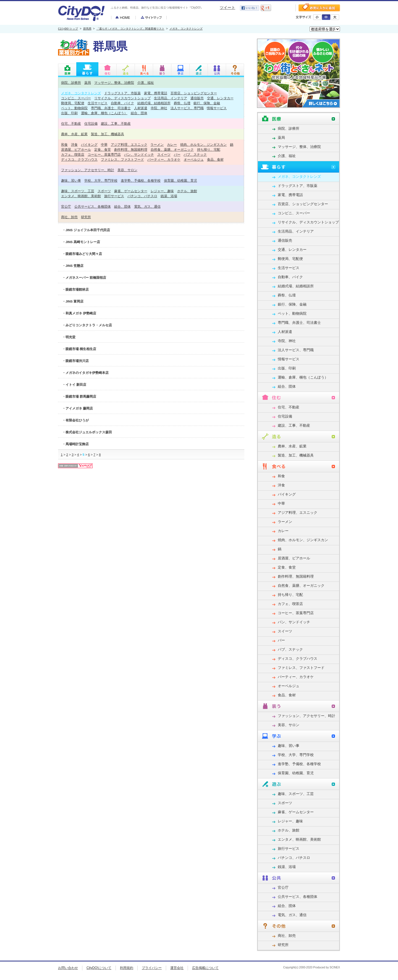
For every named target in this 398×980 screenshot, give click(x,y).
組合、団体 (139, 113)
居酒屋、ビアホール (76, 149)
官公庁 (66, 206)
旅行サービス (114, 196)
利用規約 (127, 968)
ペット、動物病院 (74, 108)
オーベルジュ (194, 159)
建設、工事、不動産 (116, 123)
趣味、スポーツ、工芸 (78, 191)
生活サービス (98, 103)
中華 (104, 144)
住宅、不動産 (71, 123)
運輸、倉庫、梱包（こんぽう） (104, 113)
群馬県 (87, 29)
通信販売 (197, 98)
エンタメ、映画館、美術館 (81, 196)
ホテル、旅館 (187, 191)
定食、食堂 (103, 149)
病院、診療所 (71, 83)
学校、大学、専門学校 (101, 180)
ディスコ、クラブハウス (79, 159)
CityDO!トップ (68, 29)
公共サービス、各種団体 (93, 206)
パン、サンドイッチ (139, 154)
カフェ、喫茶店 (73, 154)
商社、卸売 (69, 217)
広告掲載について (205, 968)
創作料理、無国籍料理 (131, 149)
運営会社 (177, 968)
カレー (172, 144)
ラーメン (157, 144)
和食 (64, 144)
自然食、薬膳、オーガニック (172, 149)
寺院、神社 (159, 108)
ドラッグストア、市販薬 (122, 93)
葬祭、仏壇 (182, 103)
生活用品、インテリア (171, 98)
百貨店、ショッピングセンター (194, 93)
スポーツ (104, 191)
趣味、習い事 (71, 180)
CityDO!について (99, 968)
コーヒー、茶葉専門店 (104, 154)
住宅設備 (91, 123)
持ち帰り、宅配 (209, 149)
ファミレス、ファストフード (122, 159)
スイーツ (164, 154)
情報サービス (217, 108)
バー (177, 154)
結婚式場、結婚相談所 (154, 103)
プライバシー (152, 968)
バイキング (89, 144)
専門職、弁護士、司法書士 (111, 108)
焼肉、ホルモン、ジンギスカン (203, 144)
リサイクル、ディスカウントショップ (122, 98)
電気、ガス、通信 (147, 206)
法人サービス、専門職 (187, 108)
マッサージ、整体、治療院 (114, 83)
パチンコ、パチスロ (142, 196)
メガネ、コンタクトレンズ (186, 29)
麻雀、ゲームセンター (131, 191)
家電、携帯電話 (156, 93)
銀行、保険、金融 (207, 103)
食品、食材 (215, 159)
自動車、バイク (122, 103)
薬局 (88, 83)
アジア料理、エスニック (129, 144)
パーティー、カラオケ (164, 159)
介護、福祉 (146, 83)
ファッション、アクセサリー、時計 (88, 170)
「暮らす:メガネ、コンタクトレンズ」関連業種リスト (130, 29)
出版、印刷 (69, 113)
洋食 (74, 144)
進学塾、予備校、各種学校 (141, 180)
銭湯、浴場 (169, 196)
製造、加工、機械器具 (108, 134)
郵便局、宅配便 (73, 103)
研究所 (86, 217)
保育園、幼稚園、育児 (180, 180)
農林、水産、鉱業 (74, 134)
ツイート (227, 7)
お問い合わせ (68, 968)
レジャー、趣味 (162, 191)
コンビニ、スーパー (76, 98)
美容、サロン (127, 170)
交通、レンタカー (220, 98)
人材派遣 (141, 108)
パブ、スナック (195, 154)
